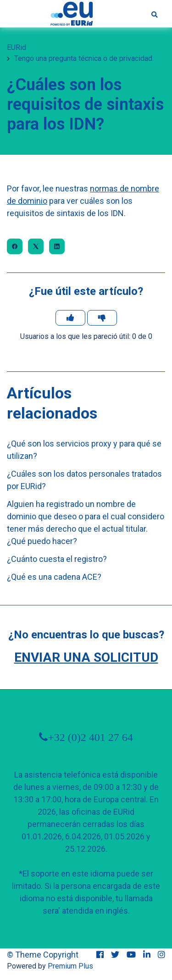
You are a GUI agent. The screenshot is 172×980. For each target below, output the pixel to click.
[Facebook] (15, 246)
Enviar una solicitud (86, 657)
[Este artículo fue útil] (70, 318)
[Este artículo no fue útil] (102, 318)
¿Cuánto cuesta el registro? (57, 559)
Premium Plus (70, 966)
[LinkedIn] (57, 246)
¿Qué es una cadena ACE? (54, 577)
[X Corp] (36, 246)
